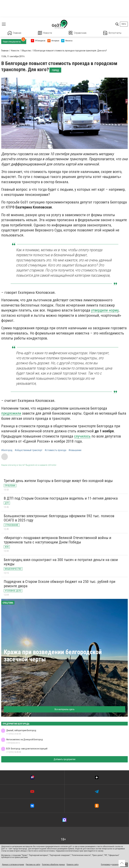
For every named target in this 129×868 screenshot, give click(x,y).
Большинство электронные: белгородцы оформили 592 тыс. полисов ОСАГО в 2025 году (59, 518)
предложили (11, 413)
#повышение (75, 450)
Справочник (78, 33)
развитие (116, 865)
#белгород (7, 450)
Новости (45, 33)
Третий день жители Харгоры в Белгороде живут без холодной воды (58, 481)
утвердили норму (105, 310)
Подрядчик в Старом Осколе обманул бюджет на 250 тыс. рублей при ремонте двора (60, 584)
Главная (14, 33)
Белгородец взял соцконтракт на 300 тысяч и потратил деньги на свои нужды (61, 562)
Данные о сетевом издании (13, 865)
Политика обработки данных (53, 865)
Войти (124, 24)
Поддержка (106, 865)
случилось (82, 436)
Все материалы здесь (65, 709)
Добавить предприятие (65, 759)
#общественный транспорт (29, 450)
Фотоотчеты (112, 33)
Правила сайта (73, 865)
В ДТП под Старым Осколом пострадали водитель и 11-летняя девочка (61, 498)
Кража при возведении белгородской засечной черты (53, 656)
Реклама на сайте (33, 865)
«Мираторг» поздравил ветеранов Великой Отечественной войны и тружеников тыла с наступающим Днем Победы (58, 540)
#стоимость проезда (55, 450)
